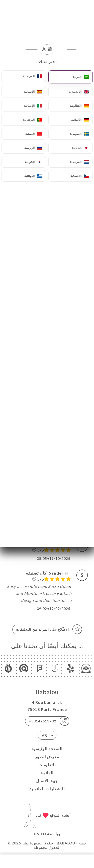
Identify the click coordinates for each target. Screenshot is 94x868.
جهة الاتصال (47, 781)
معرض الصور (47, 757)
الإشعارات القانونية (47, 789)
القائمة (47, 773)
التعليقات (47, 765)
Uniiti (40, 834)
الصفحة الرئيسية (47, 749)
